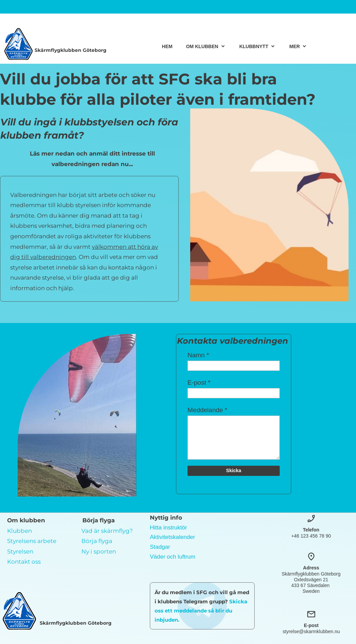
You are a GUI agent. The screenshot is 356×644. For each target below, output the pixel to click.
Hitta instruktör (169, 528)
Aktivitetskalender (172, 537)
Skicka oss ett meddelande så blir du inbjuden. (201, 611)
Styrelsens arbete (32, 541)
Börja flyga (97, 541)
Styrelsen (20, 551)
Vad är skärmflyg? (107, 531)
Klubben (19, 531)
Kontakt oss (24, 562)
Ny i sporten (99, 551)
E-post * (199, 383)
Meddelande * (207, 410)
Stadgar (160, 547)
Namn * (198, 355)
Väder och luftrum (173, 557)
